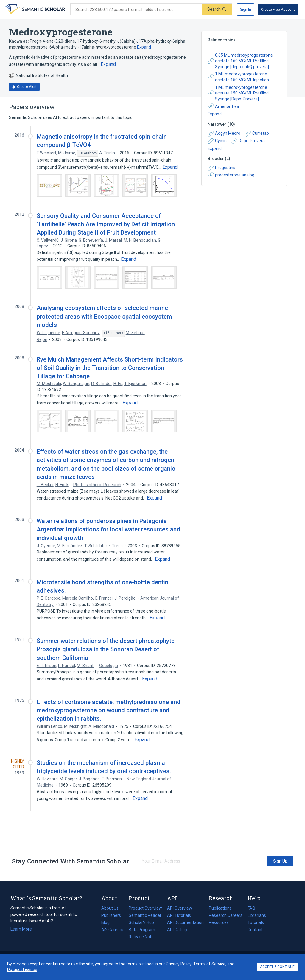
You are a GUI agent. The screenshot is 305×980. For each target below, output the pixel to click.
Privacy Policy (179, 964)
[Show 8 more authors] (88, 153)
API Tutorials (179, 915)
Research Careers (226, 915)
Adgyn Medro (224, 134)
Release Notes (142, 937)
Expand (144, 47)
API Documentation (185, 922)
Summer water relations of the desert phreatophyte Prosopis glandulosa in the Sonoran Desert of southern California (106, 649)
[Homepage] (35, 10)
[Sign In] (246, 10)
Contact (255, 930)
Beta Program (142, 930)
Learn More (21, 929)
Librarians (257, 915)
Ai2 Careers (112, 930)
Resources (219, 922)
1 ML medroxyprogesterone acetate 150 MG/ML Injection (238, 77)
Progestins (221, 168)
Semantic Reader (145, 915)
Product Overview (145, 908)
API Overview (180, 908)
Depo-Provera (248, 141)
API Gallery (177, 930)
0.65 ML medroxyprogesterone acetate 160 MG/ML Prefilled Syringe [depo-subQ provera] (240, 61)
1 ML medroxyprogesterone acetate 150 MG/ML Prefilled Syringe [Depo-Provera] (238, 93)
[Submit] (217, 9)
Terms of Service (209, 964)
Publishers (111, 915)
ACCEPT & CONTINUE (277, 967)
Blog (108, 922)
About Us (110, 908)
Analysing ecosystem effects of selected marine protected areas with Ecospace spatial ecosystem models (104, 316)
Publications (220, 908)
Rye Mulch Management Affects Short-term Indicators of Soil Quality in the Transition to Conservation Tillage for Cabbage (110, 368)
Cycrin (217, 141)
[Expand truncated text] (108, 64)
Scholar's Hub (141, 922)
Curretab (257, 134)
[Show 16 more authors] (113, 333)
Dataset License (22, 970)
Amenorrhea (223, 106)
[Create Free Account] (278, 10)
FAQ (251, 908)
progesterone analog (231, 175)
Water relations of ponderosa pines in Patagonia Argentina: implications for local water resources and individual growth (108, 529)
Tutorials (256, 922)
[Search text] (136, 10)
